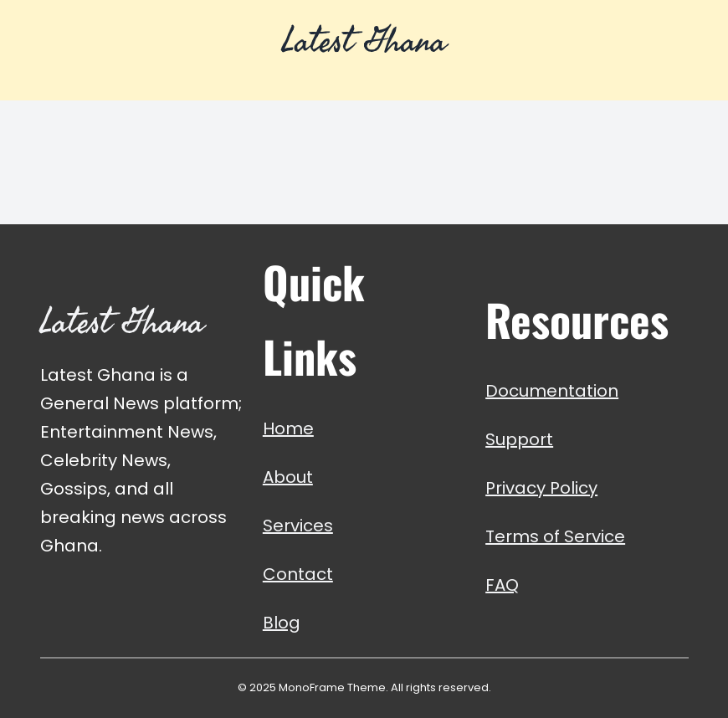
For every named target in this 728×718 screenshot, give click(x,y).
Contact (298, 574)
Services (298, 526)
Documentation (552, 391)
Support (519, 439)
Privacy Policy (541, 488)
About (288, 477)
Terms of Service (555, 536)
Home (288, 428)
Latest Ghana (364, 40)
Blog (282, 623)
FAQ (502, 585)
